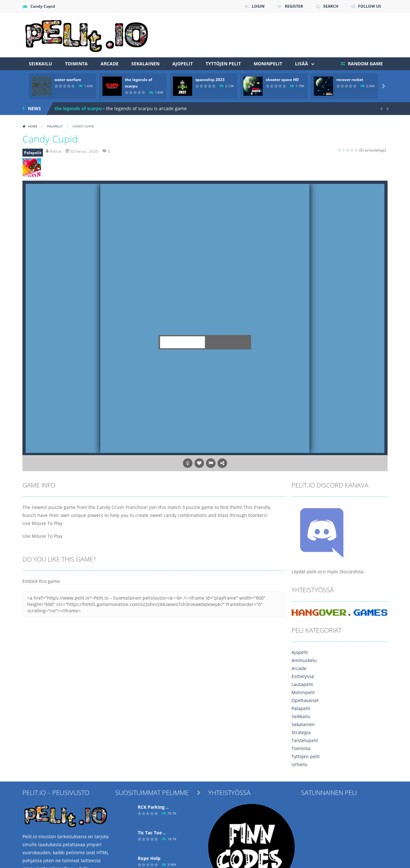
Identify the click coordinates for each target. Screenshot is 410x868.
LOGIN (258, 6)
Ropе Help (149, 858)
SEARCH (331, 6)
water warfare (68, 80)
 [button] (211, 463)
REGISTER (294, 6)
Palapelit (55, 126)
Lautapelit (302, 684)
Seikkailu (41, 64)
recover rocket (350, 80)
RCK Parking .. (153, 807)
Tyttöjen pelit (223, 64)
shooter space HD (282, 80)
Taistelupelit (305, 740)
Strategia (301, 732)
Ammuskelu (304, 660)
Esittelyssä (303, 676)
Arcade (110, 64)
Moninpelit (268, 64)
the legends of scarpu (78, 108)
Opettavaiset (305, 700)
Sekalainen (145, 64)
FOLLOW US (370, 6)
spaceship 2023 (210, 80)
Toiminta (76, 64)
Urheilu (299, 764)
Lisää (302, 64)
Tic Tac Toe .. (152, 833)
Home (33, 126)
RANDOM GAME (365, 64)
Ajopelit (183, 64)
